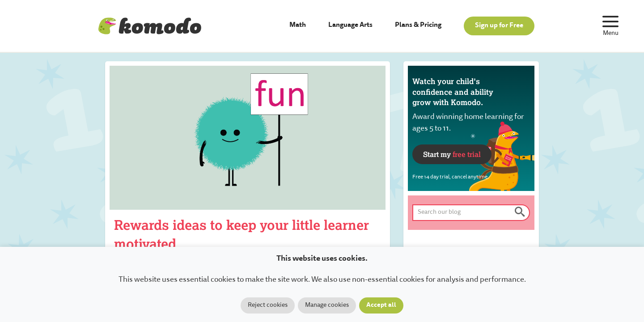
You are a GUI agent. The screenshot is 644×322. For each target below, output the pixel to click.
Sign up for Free (499, 26)
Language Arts (350, 25)
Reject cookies (268, 305)
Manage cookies (327, 305)
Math (298, 25)
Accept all (381, 305)
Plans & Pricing (418, 25)
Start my (452, 154)
